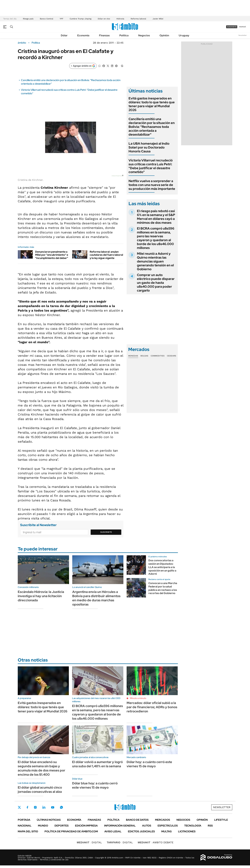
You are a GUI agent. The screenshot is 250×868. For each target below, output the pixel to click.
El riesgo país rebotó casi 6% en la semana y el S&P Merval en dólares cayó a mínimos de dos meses (156, 217)
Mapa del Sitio (28, 831)
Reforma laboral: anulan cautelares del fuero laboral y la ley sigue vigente (106, 255)
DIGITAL (89, 842)
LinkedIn (44, 807)
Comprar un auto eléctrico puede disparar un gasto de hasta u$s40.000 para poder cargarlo (156, 283)
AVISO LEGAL (113, 831)
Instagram (35, 807)
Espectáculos (168, 826)
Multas (166, 831)
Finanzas (104, 35)
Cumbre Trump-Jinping (80, 19)
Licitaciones (187, 831)
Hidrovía (120, 19)
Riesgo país (28, 19)
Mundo (43, 826)
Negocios (144, 35)
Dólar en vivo (104, 19)
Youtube (53, 807)
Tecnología (193, 826)
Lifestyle (221, 820)
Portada (24, 820)
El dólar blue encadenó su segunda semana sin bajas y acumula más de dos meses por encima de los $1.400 (41, 768)
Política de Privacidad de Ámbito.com (71, 831)
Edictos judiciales (141, 831)
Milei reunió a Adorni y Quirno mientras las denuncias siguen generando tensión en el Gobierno (155, 261)
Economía (83, 35)
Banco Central (47, 19)
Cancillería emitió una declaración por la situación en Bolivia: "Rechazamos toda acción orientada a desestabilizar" (152, 127)
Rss (210, 826)
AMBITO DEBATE (156, 842)
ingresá (242, 27)
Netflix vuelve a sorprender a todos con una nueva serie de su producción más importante (152, 185)
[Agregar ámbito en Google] (83, 66)
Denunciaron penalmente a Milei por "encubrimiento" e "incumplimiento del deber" (52, 255)
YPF (61, 19)
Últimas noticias (49, 820)
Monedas (133, 356)
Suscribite (106, 532)
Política (124, 35)
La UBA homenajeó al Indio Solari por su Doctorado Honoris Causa (149, 147)
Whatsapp (61, 807)
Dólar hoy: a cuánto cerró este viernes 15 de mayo (149, 764)
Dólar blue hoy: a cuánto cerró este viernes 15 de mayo (95, 785)
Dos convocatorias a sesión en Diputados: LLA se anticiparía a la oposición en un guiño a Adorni (162, 567)
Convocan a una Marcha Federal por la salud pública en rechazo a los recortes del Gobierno (163, 588)
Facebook (27, 807)
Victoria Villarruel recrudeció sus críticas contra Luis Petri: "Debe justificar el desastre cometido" (151, 166)
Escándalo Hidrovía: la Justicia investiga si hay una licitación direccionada (41, 596)
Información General (120, 826)
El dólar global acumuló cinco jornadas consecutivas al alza (40, 790)
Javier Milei (158, 19)
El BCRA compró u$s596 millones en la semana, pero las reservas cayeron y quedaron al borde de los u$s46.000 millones (156, 238)
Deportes (62, 826)
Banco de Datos (137, 820)
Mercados (162, 820)
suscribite (232, 27)
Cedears (172, 356)
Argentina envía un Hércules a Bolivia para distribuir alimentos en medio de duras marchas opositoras (96, 598)
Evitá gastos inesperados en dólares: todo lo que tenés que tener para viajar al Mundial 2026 (152, 104)
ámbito (22, 43)
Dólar (64, 35)
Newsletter (243, 35)
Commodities (158, 356)
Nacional (25, 826)
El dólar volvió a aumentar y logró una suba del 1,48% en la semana (97, 764)
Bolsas (144, 356)
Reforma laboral (138, 19)
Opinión (164, 35)
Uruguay (184, 35)
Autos (147, 826)
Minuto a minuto (138, 698)
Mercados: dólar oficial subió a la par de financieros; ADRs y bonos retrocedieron (152, 707)
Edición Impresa (86, 826)
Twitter (19, 807)
